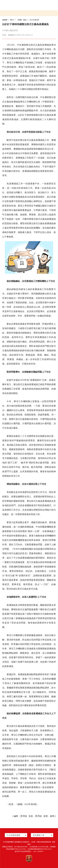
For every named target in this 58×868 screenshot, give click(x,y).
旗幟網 (5, 20)
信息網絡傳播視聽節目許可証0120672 (40, 849)
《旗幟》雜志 (22, 20)
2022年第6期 (34, 20)
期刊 (12, 20)
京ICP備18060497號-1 (21, 847)
